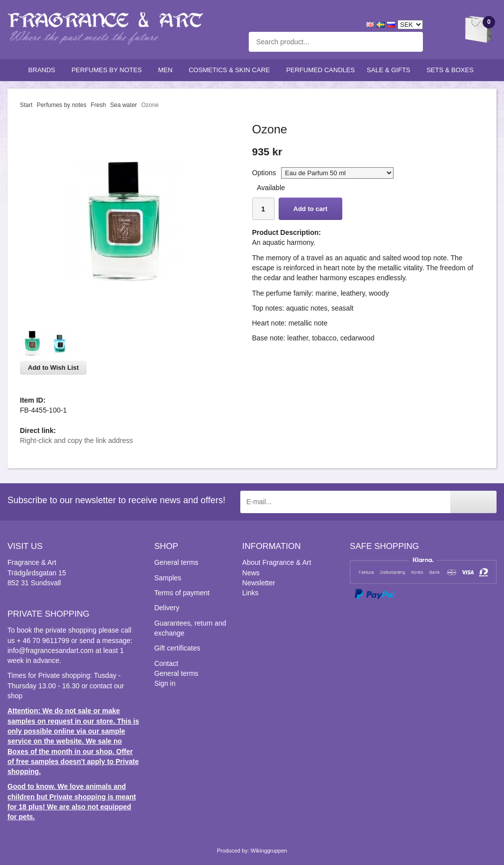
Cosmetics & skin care (231, 70)
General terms (176, 562)
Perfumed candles (320, 70)
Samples (168, 578)
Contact (166, 663)
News (251, 573)
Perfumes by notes (109, 70)
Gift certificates (177, 648)
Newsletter (259, 583)
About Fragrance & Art (277, 562)
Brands (44, 70)
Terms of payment (182, 593)
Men (168, 70)
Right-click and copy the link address (76, 440)
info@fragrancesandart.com (50, 650)
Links (251, 593)
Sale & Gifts (391, 70)
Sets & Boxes (452, 70)
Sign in (165, 683)
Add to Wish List (53, 368)
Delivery (167, 608)
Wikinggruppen (269, 851)
